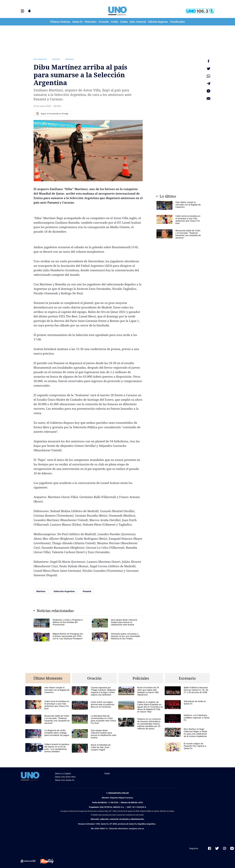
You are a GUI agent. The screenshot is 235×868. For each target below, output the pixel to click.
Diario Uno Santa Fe (65, 780)
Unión (124, 22)
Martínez (70, 59)
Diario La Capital (63, 773)
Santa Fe (77, 22)
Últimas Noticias (60, 22)
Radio (107, 773)
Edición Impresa (158, 22)
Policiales (91, 22)
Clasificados (177, 22)
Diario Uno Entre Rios (65, 777)
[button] (23, 11)
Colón (115, 22)
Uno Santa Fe (40, 59)
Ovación (104, 22)
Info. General (138, 22)
